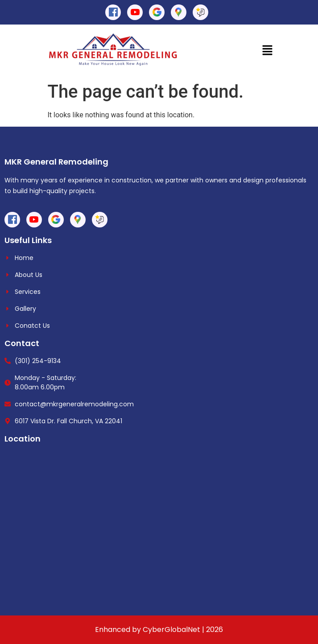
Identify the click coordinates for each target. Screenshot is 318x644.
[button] (267, 51)
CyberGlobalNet (171, 630)
